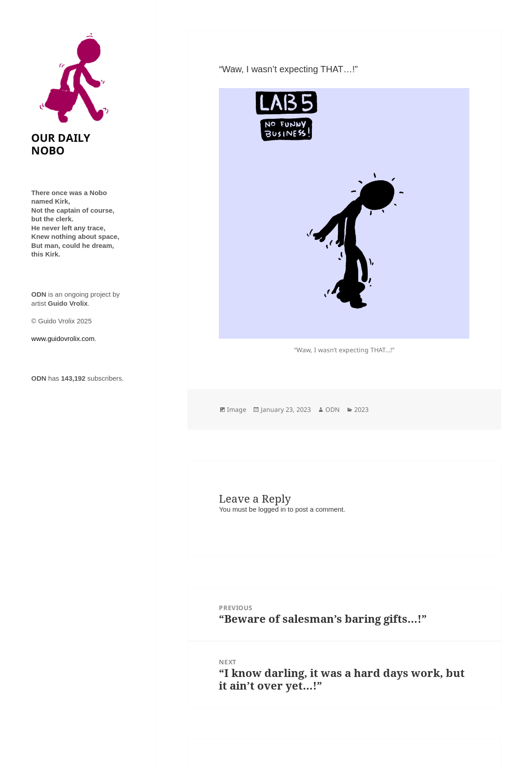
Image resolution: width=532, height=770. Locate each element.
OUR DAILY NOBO (61, 144)
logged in (272, 509)
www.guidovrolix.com (63, 338)
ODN (333, 409)
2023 (361, 409)
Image (237, 409)
